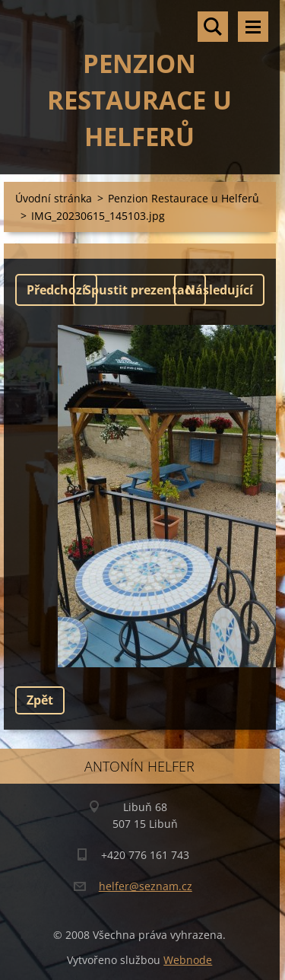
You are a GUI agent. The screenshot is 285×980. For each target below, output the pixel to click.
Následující (219, 290)
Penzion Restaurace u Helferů (184, 198)
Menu (253, 27)
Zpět (40, 700)
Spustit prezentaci (139, 290)
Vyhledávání (213, 27)
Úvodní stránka (54, 198)
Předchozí (56, 290)
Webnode (188, 960)
